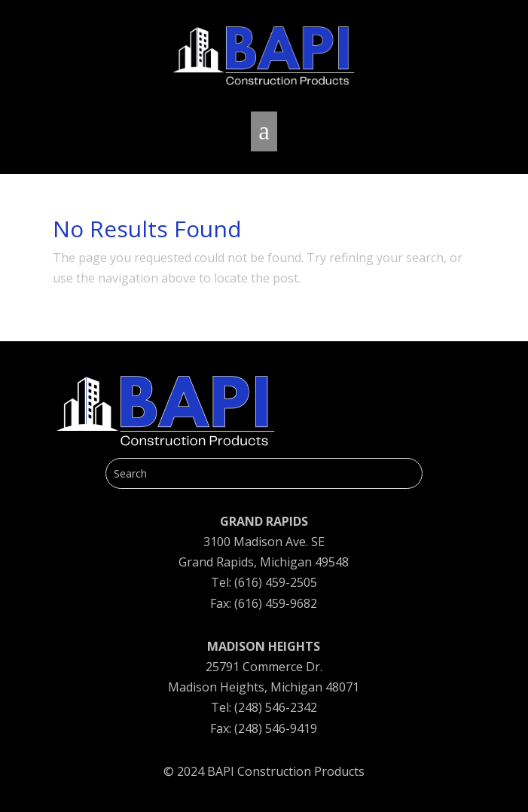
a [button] (264, 131)
